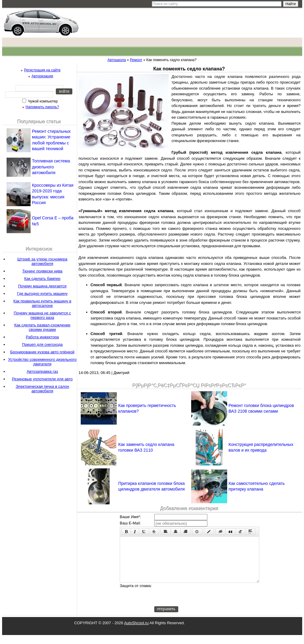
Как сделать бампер (42, 279)
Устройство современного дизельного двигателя (42, 362)
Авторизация (42, 76)
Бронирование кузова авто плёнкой (42, 352)
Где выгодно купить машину (42, 294)
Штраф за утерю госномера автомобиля (42, 261)
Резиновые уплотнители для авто (42, 379)
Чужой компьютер (42, 101)
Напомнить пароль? (42, 107)
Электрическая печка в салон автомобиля (42, 389)
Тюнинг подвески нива (42, 271)
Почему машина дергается (42, 286)
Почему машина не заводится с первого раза (42, 315)
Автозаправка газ (42, 371)
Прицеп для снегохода (42, 344)
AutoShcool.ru (136, 632)
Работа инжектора (42, 337)
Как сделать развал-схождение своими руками (42, 327)
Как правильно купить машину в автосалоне (42, 303)
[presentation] (200, 604)
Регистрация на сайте (42, 70)
